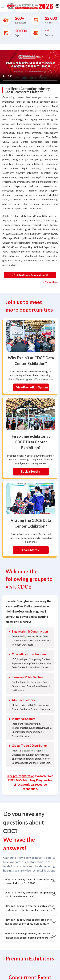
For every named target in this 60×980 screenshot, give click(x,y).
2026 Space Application (30, 275)
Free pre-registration (21, 776)
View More (49, 282)
